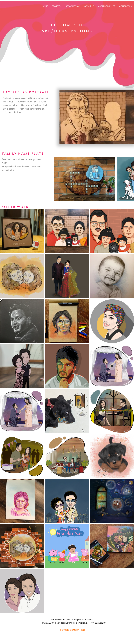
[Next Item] (129, 179)
